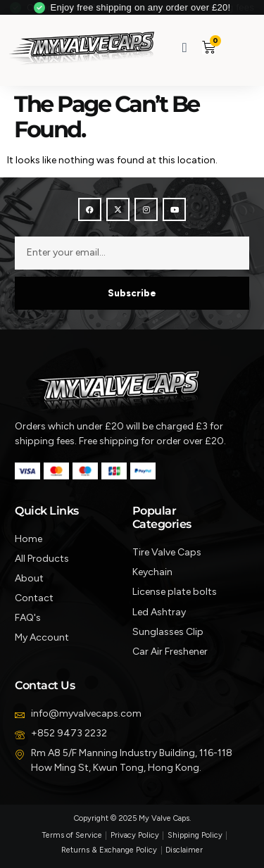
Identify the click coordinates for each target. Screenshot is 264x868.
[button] (233, 47)
